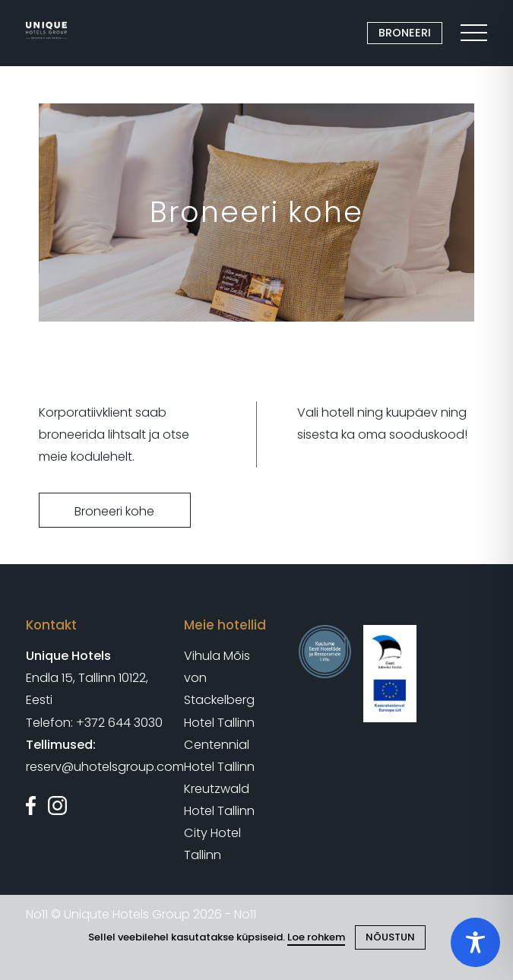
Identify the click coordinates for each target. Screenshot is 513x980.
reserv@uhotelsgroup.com (105, 767)
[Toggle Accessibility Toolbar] (475, 942)
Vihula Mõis (217, 656)
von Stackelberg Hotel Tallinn (219, 700)
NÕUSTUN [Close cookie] (390, 937)
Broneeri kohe (114, 511)
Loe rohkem (316, 937)
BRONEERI (405, 33)
